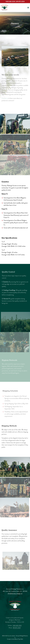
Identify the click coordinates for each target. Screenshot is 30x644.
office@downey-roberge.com (15, 593)
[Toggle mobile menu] (28, 8)
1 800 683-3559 (10, 2)
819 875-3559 (20, 2)
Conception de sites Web (12, 639)
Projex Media (20, 639)
